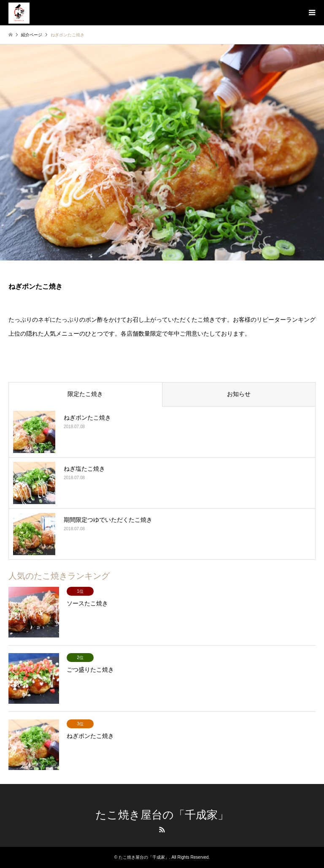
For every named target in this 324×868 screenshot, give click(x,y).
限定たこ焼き (85, 394)
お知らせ (239, 394)
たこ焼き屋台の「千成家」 (162, 815)
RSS (162, 830)
